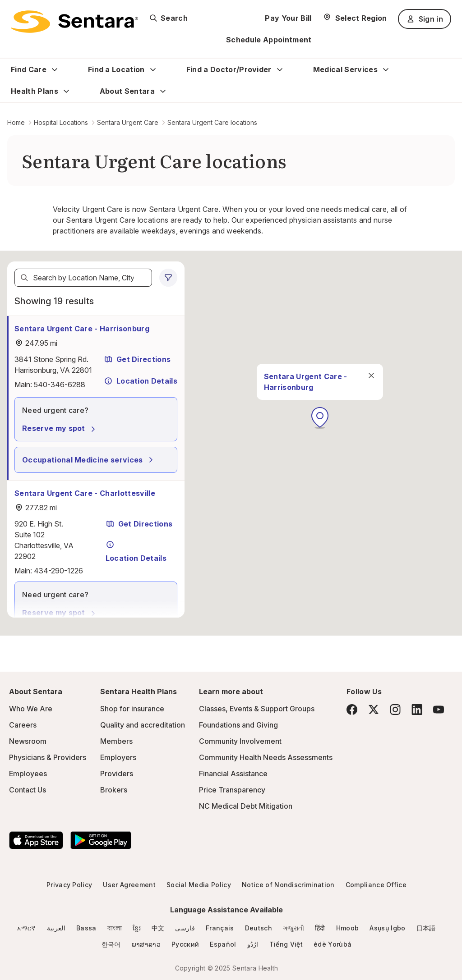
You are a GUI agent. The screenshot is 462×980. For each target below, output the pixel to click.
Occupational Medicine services (89, 460)
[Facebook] (352, 710)
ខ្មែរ (137, 928)
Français (220, 928)
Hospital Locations (61, 122)
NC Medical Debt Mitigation (246, 806)
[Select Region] (355, 18)
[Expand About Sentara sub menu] (163, 91)
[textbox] (83, 278)
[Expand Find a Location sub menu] (153, 69)
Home (16, 122)
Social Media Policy (199, 885)
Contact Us (28, 790)
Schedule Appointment (269, 40)
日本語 (426, 928)
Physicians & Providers (48, 757)
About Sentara (127, 91)
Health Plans (35, 91)
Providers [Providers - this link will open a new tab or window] (117, 774)
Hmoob (348, 928)
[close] (371, 376)
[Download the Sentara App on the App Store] (36, 840)
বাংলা (115, 928)
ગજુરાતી (293, 928)
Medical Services (345, 69)
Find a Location (116, 69)
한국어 (111, 944)
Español (223, 944)
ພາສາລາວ (146, 944)
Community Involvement (240, 741)
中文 (158, 928)
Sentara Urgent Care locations (212, 122)
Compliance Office (376, 885)
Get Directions (137, 359)
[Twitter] (374, 710)
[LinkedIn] (417, 709)
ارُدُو (253, 944)
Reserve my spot (60, 428)
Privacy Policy (69, 885)
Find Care (29, 69)
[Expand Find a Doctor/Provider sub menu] (280, 69)
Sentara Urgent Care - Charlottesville (85, 493)
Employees (28, 774)
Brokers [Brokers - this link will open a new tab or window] (114, 790)
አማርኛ (26, 928)
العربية (56, 928)
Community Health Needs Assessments (266, 757)
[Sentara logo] (74, 22)
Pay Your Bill (288, 18)
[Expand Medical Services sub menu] (386, 69)
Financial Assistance (233, 774)
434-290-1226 (58, 571)
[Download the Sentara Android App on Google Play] (101, 840)
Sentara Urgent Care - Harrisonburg (82, 329)
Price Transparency (232, 790)
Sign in (425, 19)
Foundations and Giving (238, 725)
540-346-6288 (60, 385)
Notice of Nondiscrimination (288, 885)
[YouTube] (439, 710)
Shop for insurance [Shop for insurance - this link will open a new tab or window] (132, 709)
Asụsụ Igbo (387, 928)
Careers (23, 725)
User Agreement (129, 885)
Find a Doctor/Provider (229, 69)
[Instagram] (395, 709)
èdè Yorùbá (333, 944)
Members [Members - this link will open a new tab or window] (116, 741)
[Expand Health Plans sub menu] (66, 91)
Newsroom (28, 741)
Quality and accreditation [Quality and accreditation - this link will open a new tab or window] (143, 725)
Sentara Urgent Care (128, 122)
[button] (320, 418)
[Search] (24, 278)
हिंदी (320, 928)
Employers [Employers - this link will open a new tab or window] (118, 757)
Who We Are (31, 709)
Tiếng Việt (286, 944)
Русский (185, 944)
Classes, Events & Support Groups (257, 709)
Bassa (86, 928)
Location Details (141, 381)
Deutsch (259, 928)
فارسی (185, 928)
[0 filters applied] (168, 278)
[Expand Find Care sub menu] (55, 69)
